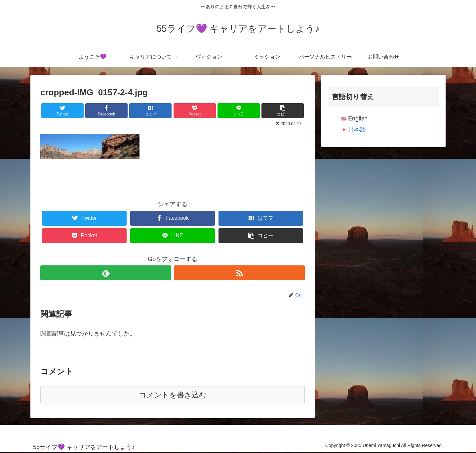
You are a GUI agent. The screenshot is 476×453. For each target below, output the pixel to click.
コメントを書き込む (173, 395)
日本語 (357, 129)
